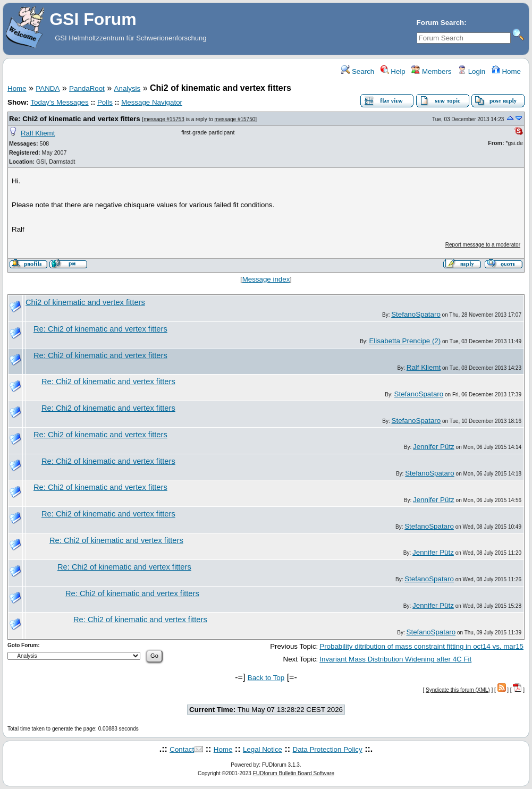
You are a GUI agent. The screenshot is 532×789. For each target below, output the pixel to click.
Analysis (128, 88)
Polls (105, 102)
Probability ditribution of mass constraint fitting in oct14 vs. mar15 (421, 646)
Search (358, 71)
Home (506, 71)
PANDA (48, 88)
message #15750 (235, 119)
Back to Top (266, 678)
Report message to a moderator (483, 245)
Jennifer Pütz (434, 447)
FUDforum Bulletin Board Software (294, 773)
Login (471, 71)
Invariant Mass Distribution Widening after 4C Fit (395, 659)
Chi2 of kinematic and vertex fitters (85, 302)
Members (431, 71)
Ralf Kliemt (38, 133)
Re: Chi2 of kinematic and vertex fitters (75, 119)
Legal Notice (263, 749)
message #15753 (164, 119)
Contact (182, 749)
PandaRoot (87, 88)
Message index (266, 279)
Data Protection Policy (328, 749)
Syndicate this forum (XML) (458, 690)
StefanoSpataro (416, 314)
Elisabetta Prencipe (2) (405, 341)
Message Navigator (152, 102)
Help (393, 71)
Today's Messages (59, 102)
